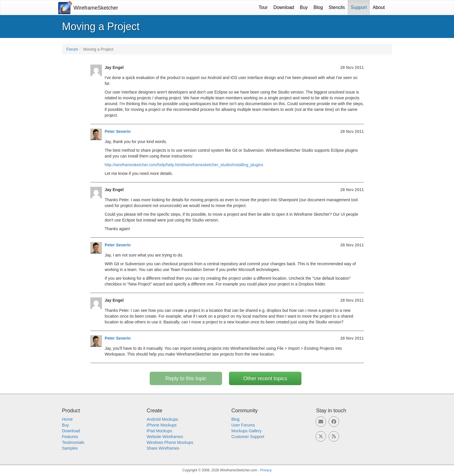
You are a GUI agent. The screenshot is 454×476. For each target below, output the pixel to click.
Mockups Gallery (246, 431)
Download (284, 7)
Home (67, 419)
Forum (72, 49)
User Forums (243, 425)
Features (70, 437)
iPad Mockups (160, 431)
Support (359, 7)
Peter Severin (118, 131)
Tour (263, 7)
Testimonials (73, 442)
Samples (70, 448)
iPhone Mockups (162, 425)
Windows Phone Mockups (170, 442)
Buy (304, 7)
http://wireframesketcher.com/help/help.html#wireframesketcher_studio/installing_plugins (184, 165)
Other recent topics (265, 378)
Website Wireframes (165, 437)
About (379, 7)
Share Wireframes (163, 448)
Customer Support (248, 437)
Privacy (266, 470)
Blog (318, 7)
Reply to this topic (186, 378)
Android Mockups (162, 419)
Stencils (337, 7)
